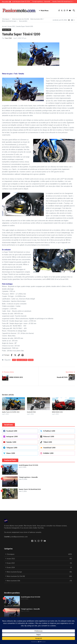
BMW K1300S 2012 (57, 412)
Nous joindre (23, 21)
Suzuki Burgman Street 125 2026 (28, 465)
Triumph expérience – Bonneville (28, 477)
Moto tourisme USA (37, 19)
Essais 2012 (11, 26)
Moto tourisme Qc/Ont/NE (21, 19)
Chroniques (6, 19)
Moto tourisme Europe (10, 21)
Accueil (4, 26)
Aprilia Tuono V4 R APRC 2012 (11, 412)
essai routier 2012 (22, 360)
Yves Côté (8, 38)
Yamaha (31, 360)
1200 (14, 360)
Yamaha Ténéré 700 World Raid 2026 (30, 489)
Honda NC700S (31, 412)
